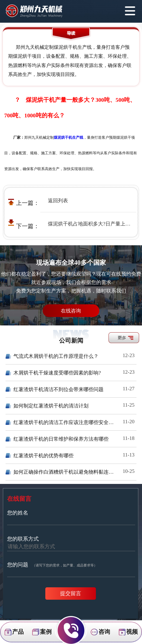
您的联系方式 (23, 539)
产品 (14, 632)
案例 (42, 632)
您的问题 (52, 565)
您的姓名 (18, 513)
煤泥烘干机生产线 (68, 138)
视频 (128, 632)
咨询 (100, 632)
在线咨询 (71, 311)
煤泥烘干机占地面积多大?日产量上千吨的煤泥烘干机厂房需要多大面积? (90, 224)
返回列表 (58, 201)
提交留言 (71, 593)
